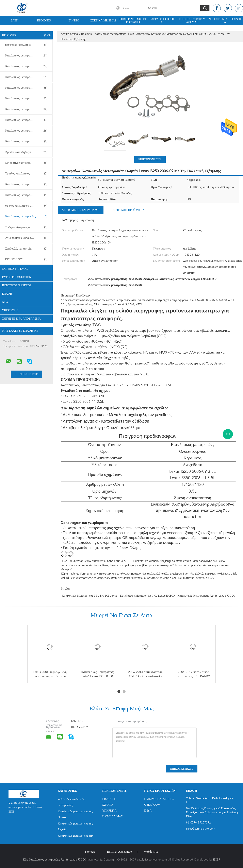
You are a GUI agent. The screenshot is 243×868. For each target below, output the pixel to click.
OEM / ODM (152, 805)
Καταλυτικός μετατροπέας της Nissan (27, 56)
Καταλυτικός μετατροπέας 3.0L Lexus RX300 (147, 596)
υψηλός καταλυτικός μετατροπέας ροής (27, 206)
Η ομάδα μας (112, 817)
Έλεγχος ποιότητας (163, 21)
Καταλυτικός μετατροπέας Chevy (26, 99)
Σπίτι (15, 21)
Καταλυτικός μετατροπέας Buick (26, 120)
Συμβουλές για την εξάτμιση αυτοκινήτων (27, 249)
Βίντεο (74, 21)
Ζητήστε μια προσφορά (225, 21)
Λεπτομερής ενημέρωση (81, 210)
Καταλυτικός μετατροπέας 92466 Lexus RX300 (206, 596)
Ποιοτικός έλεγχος (17, 286)
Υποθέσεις (10, 310)
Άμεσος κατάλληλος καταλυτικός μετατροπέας (27, 152)
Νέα (5, 302)
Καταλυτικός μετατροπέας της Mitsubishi (27, 141)
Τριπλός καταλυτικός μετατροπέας (26, 174)
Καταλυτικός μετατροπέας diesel (26, 195)
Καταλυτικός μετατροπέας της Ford (26, 131)
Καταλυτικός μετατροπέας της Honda (27, 109)
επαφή (7, 294)
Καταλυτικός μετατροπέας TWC (26, 184)
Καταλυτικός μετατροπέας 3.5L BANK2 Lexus (90, 596)
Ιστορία (108, 805)
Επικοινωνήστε (150, 159)
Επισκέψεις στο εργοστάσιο (133, 21)
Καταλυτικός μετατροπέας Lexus (26, 217)
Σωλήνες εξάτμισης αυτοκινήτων (26, 227)
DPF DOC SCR (26, 259)
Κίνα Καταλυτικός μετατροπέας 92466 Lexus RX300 (54, 860)
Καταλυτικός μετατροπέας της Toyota (27, 66)
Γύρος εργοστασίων (17, 277)
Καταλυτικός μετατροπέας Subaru (26, 88)
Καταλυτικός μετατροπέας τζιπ (26, 77)
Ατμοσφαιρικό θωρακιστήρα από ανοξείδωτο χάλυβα (27, 238)
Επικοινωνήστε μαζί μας (192, 21)
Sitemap (90, 852)
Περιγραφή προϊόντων (128, 210)
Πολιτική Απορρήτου (119, 852)
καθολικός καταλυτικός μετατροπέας (26, 45)
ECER (217, 860)
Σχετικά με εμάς (103, 21)
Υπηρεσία (109, 811)
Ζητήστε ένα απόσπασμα (21, 319)
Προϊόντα (44, 21)
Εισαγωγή (109, 799)
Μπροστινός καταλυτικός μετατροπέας (27, 163)
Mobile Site (151, 852)
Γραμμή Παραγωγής (159, 799)
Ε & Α (148, 811)
